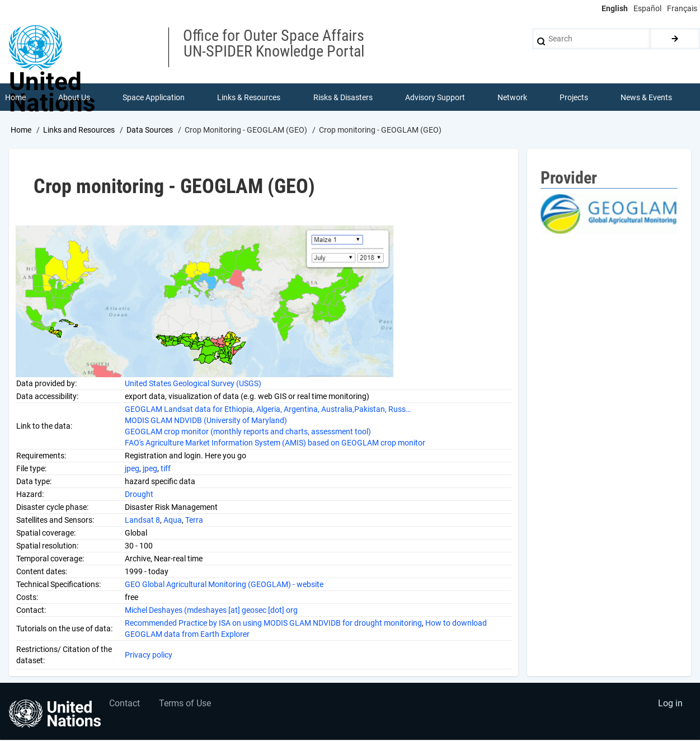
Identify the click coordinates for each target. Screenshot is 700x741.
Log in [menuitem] (670, 705)
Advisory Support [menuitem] (435, 97)
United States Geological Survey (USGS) (193, 384)
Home (21, 130)
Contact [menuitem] (125, 705)
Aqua (173, 520)
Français (682, 8)
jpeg (132, 469)
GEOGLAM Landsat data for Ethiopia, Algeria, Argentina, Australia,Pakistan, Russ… (268, 410)
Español (647, 8)
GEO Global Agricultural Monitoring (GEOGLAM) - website (224, 585)
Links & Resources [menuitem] (249, 97)
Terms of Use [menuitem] (186, 705)
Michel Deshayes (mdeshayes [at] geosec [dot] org (211, 611)
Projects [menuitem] (574, 97)
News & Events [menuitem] (647, 97)
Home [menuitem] (15, 97)
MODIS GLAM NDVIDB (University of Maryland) (206, 421)
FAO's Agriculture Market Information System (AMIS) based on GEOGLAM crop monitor (275, 443)
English (615, 8)
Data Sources (150, 130)
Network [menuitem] (512, 97)
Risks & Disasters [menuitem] (343, 97)
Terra (194, 520)
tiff (166, 469)
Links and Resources (79, 130)
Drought (139, 495)
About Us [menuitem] (74, 97)
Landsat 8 (142, 520)
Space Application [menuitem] (154, 97)
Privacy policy (149, 655)
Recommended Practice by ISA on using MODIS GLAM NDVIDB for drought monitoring (273, 623)
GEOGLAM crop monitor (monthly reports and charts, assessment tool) (248, 432)
